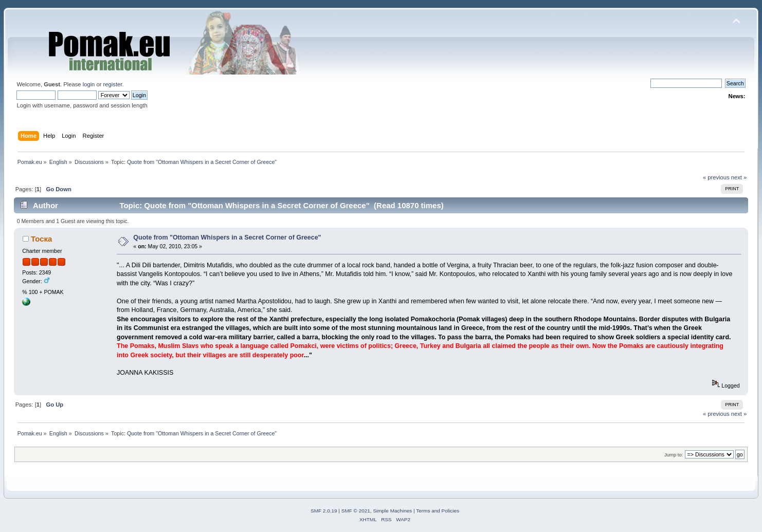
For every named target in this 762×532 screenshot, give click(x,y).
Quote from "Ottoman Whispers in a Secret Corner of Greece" (227, 237)
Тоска (41, 239)
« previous (716, 177)
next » (739, 177)
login (89, 84)
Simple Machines (392, 511)
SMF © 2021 (356, 511)
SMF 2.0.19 (324, 511)
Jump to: (674, 455)
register (113, 84)
